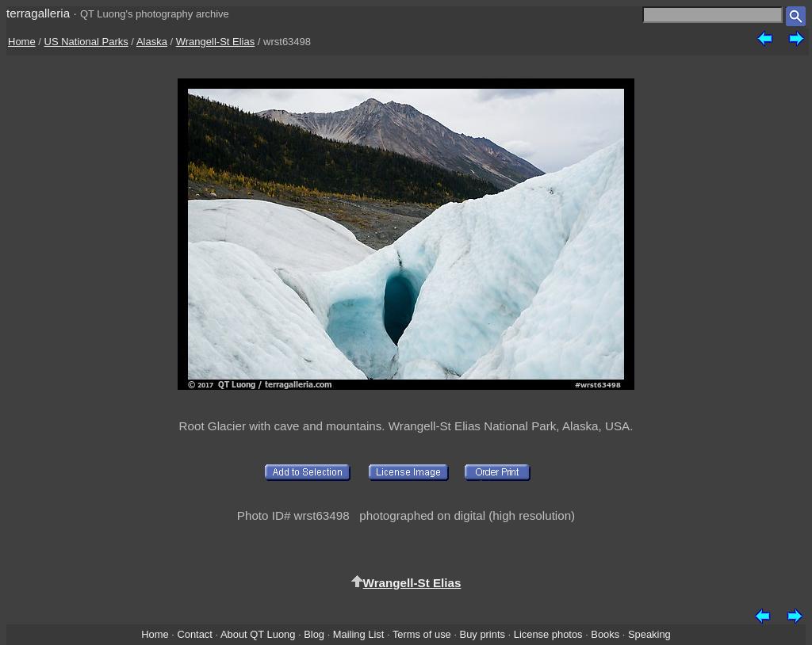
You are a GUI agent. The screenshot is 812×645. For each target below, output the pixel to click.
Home (22, 42)
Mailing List (359, 634)
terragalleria (38, 13)
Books (605, 634)
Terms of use (422, 634)
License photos (548, 634)
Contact (194, 634)
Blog (314, 634)
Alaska (152, 42)
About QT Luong (258, 634)
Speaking (649, 634)
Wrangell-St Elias (215, 42)
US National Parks (86, 42)
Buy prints (483, 634)
